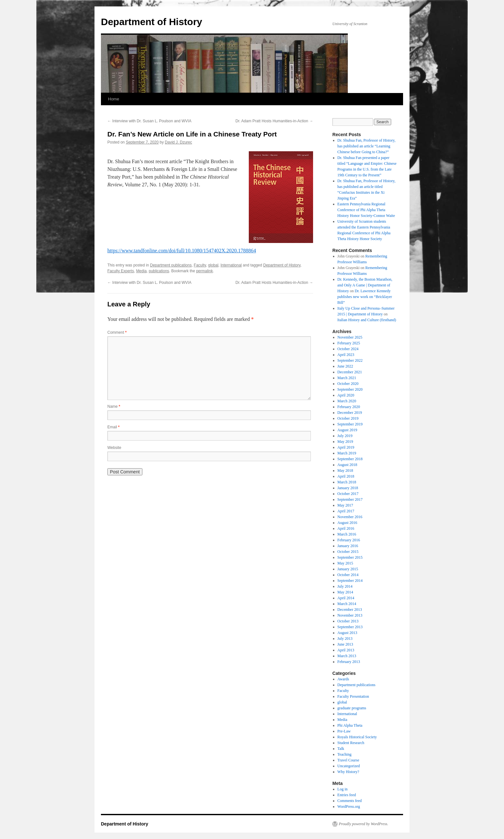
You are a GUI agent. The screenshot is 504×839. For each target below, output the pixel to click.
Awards (343, 679)
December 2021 (350, 372)
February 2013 (349, 662)
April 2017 (346, 511)
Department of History (152, 22)
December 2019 (350, 413)
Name (114, 406)
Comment (117, 332)
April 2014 (346, 598)
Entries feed (347, 795)
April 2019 (346, 447)
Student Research (351, 743)
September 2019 (350, 424)
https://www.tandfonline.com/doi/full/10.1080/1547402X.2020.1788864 (182, 251)
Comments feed (350, 801)
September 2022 (350, 360)
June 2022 (345, 366)
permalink (204, 271)
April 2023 (346, 355)
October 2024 (348, 349)
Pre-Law (344, 731)
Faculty (200, 265)
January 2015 (348, 569)
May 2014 (345, 592)
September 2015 (350, 557)
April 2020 (346, 395)
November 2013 (350, 615)
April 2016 (346, 528)
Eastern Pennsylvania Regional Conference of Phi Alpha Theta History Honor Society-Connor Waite (366, 210)
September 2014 (350, 581)
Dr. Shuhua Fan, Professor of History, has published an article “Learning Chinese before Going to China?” (367, 146)
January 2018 (348, 488)
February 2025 (349, 343)
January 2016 (348, 546)
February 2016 (349, 540)
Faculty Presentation (353, 696)
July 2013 (345, 639)
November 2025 (350, 337)
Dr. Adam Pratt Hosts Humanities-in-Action (274, 121)
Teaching (345, 754)
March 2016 (347, 534)
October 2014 (348, 575)
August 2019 (347, 430)
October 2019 (348, 418)
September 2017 (350, 499)
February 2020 (349, 407)
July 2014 (345, 586)
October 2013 (348, 621)
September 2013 (350, 627)
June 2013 (345, 644)
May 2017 (345, 505)
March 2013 (347, 656)
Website (114, 448)
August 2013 (347, 633)
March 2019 (347, 453)
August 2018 (347, 465)
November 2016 (350, 517)
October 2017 (348, 494)
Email (113, 427)
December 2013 (350, 610)
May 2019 (345, 442)
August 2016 (347, 523)
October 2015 (348, 552)
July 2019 (345, 436)
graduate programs (352, 708)
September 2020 (350, 389)
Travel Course (348, 760)
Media (141, 271)
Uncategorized (349, 766)
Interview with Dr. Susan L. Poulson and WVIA (149, 121)
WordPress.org (349, 806)
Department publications (171, 265)
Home (114, 99)
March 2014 (347, 604)
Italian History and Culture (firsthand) (367, 320)
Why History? (348, 772)
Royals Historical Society (357, 737)
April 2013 (346, 650)
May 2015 (345, 563)
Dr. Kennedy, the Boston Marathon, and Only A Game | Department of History (365, 285)
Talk (341, 749)
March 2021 (347, 378)
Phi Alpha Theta (350, 725)
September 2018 (350, 459)
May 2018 (345, 471)
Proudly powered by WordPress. (364, 824)
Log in (343, 789)
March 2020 (347, 401)
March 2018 (347, 482)
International (231, 265)
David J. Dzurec (179, 142)
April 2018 (346, 476)
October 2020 (348, 384)
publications (159, 271)
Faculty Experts (121, 271)
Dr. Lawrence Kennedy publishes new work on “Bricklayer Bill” (365, 297)
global (213, 265)
